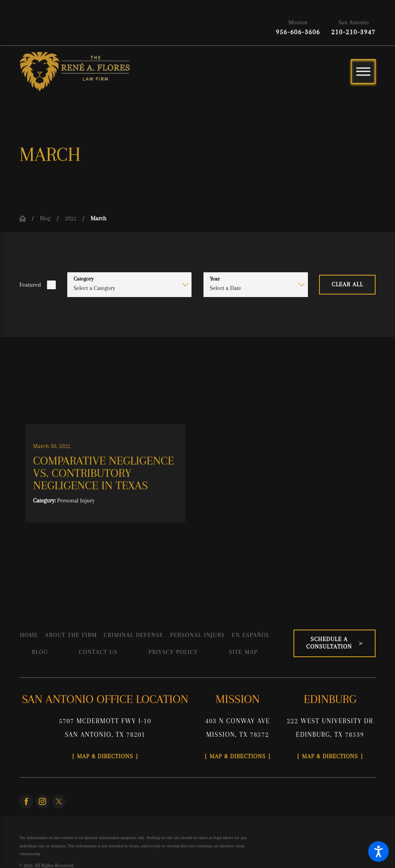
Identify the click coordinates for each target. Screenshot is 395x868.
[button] (378, 851)
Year (215, 279)
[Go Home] (26, 218)
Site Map (244, 652)
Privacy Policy (173, 652)
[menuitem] (29, 635)
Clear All (348, 284)
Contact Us (98, 652)
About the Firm (71, 635)
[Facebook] (26, 801)
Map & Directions (105, 756)
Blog (45, 218)
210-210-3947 (354, 32)
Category (84, 279)
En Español (251, 635)
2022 (71, 218)
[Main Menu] (363, 71)
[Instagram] (42, 801)
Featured (30, 285)
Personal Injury (197, 635)
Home (29, 635)
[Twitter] (59, 801)
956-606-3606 (298, 32)
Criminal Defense (134, 635)
